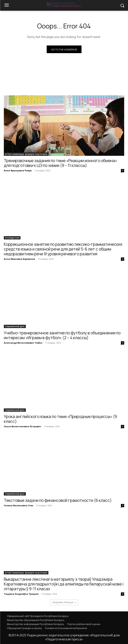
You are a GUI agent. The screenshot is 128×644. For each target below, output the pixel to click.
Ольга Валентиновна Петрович (22, 426)
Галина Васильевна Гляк (19, 505)
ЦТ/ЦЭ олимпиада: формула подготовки (26, 154)
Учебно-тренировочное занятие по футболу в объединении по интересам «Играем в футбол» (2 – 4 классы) (62, 335)
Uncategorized (12, 238)
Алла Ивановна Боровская (19, 259)
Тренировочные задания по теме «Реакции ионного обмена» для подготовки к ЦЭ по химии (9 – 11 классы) (60, 163)
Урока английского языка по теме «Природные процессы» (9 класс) (60, 419)
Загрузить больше (64, 602)
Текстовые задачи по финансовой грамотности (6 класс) (58, 500)
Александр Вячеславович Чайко (23, 343)
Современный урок (15, 326)
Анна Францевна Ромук (18, 170)
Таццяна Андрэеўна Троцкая (21, 594)
